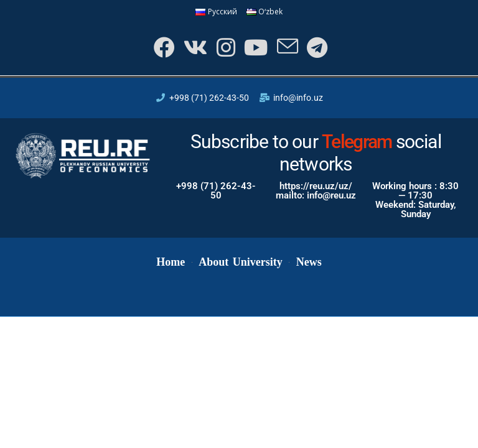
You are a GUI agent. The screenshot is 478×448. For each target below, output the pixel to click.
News (309, 263)
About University (240, 263)
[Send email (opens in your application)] (287, 48)
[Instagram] (224, 48)
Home (171, 263)
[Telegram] (317, 48)
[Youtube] (255, 48)
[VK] (194, 48)
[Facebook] (162, 48)
